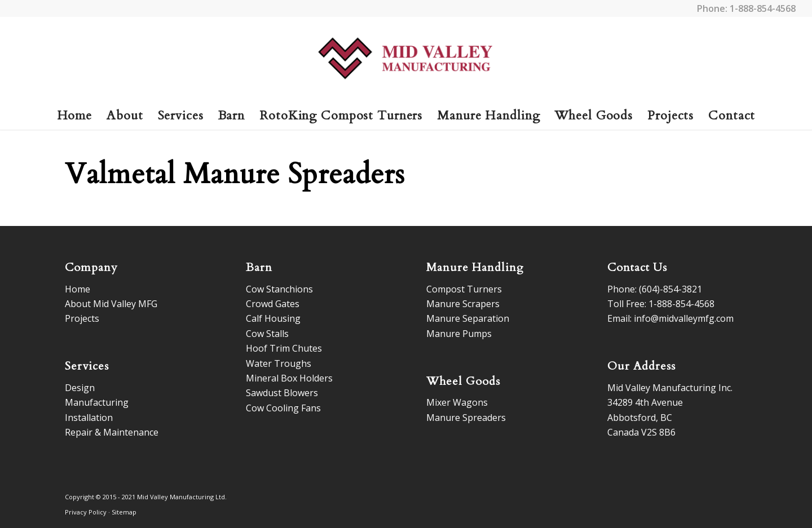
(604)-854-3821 (670, 289)
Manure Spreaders (466, 418)
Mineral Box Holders (289, 378)
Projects (82, 318)
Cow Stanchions (279, 289)
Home (78, 289)
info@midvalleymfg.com (684, 318)
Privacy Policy (86, 512)
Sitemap (124, 512)
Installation (89, 418)
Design (80, 388)
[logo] (406, 59)
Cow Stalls (267, 334)
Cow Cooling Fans (283, 408)
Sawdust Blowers (282, 393)
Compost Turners (464, 289)
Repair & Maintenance (112, 432)
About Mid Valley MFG (111, 304)
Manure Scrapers (463, 304)
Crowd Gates (273, 304)
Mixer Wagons (457, 402)
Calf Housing (273, 318)
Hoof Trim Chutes (284, 348)
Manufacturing (97, 402)
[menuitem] (75, 116)
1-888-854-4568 (763, 8)
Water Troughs (279, 363)
